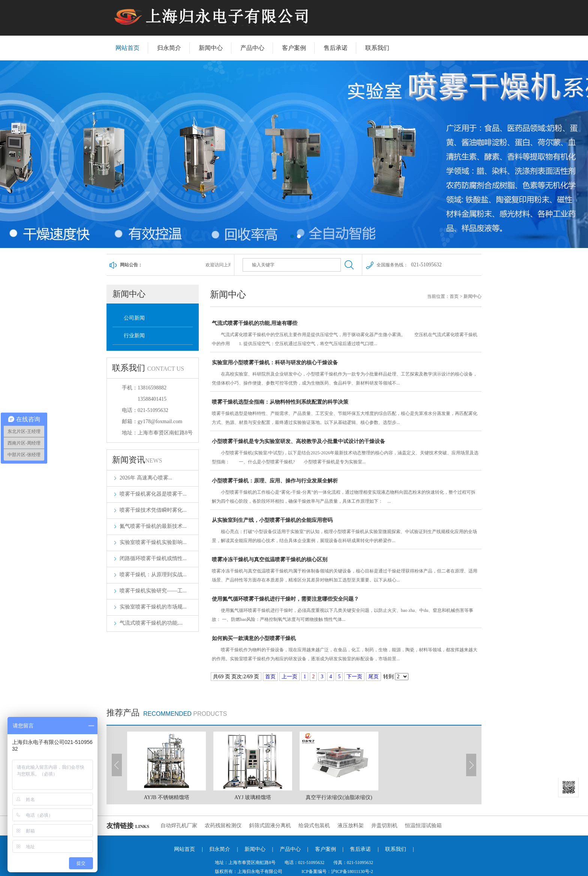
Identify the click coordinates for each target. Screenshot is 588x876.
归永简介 (169, 48)
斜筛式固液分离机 (270, 826)
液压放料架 (351, 826)
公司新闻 (134, 318)
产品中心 (252, 48)
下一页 (354, 677)
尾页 (373, 677)
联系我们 (377, 48)
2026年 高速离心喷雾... (146, 478)
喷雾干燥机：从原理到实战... (153, 575)
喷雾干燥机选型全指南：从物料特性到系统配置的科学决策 (346, 413)
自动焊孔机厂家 (179, 826)
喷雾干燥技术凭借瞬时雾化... (153, 510)
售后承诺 (336, 48)
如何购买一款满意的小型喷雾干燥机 (346, 649)
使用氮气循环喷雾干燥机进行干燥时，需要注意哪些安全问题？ (346, 610)
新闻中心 (211, 48)
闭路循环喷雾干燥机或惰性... (153, 558)
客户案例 (294, 48)
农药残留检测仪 (223, 826)
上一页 (289, 677)
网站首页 (127, 48)
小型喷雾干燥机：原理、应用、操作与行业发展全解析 (346, 492)
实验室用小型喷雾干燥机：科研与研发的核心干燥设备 (346, 374)
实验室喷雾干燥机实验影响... (153, 542)
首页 (454, 296)
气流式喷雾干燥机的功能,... (151, 623)
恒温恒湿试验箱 (423, 826)
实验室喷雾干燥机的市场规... (153, 607)
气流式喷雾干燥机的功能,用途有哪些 (346, 334)
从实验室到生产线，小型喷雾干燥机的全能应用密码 (346, 531)
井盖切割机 (384, 826)
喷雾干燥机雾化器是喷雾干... (153, 494)
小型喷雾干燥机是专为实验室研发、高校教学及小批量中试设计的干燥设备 (346, 452)
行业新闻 (134, 336)
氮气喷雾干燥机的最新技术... (153, 526)
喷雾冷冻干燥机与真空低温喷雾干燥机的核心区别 (346, 571)
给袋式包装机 (314, 826)
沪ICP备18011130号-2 (352, 871)
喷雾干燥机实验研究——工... (153, 591)
